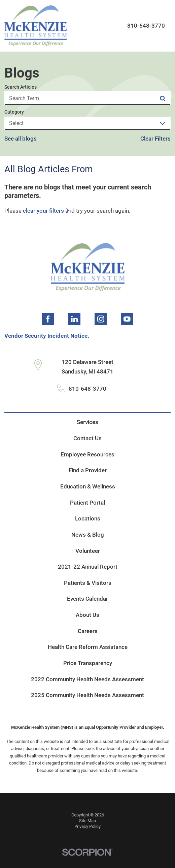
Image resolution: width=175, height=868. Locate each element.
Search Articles (21, 87)
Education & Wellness (88, 486)
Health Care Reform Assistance (88, 647)
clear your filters (43, 211)
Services (87, 422)
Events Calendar (87, 599)
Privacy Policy (87, 826)
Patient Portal (87, 503)
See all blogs (21, 139)
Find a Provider (88, 470)
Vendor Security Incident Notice (46, 336)
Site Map (87, 821)
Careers (88, 631)
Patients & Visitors (88, 583)
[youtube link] (127, 319)
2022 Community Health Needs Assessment (87, 679)
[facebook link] (48, 319)
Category (14, 112)
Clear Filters (155, 139)
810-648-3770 (146, 26)
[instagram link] (101, 319)
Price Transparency (88, 663)
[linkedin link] (74, 319)
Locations (88, 518)
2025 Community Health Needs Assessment (87, 695)
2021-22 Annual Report (88, 567)
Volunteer (88, 551)
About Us (87, 615)
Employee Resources (87, 454)
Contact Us (87, 438)
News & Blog (88, 535)
